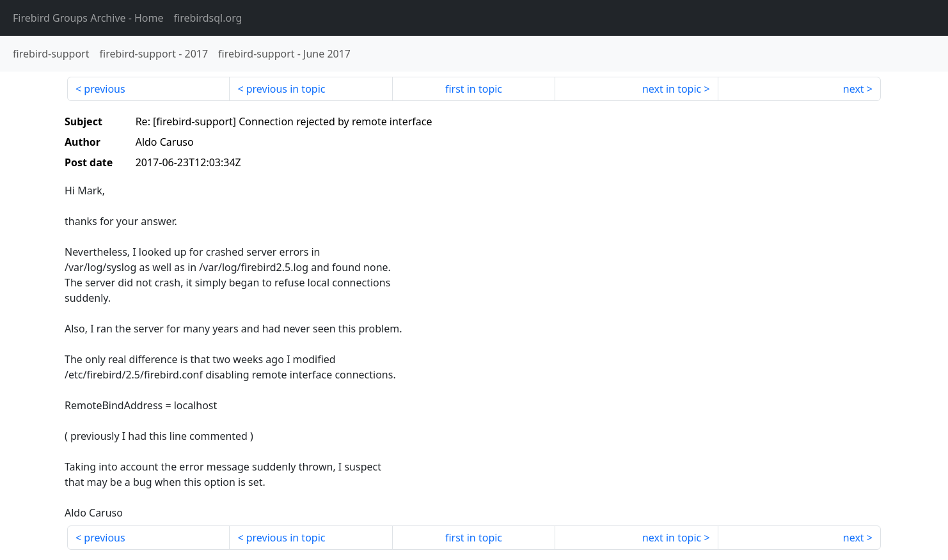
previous (104, 89)
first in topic (474, 89)
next (854, 89)
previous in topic (286, 89)
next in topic (672, 89)
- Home (88, 18)
